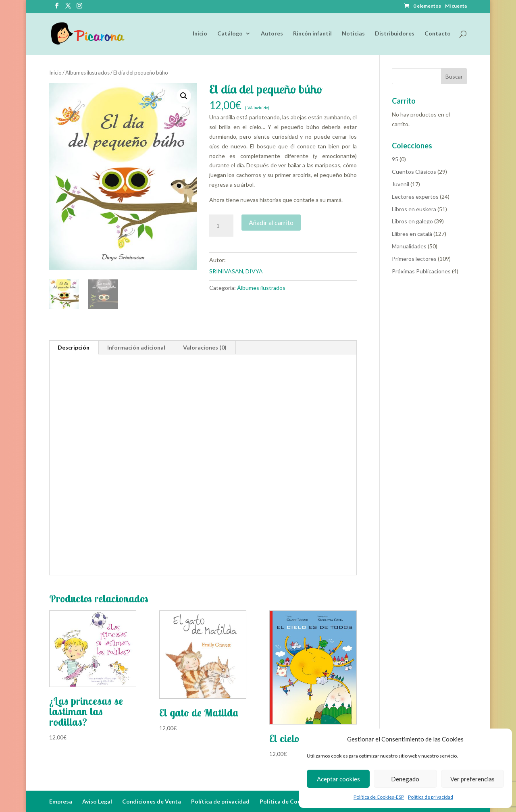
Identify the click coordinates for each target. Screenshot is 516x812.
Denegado (405, 779)
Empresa (61, 801)
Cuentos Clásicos (414, 172)
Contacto (438, 34)
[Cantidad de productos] (221, 226)
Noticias (353, 34)
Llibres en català (412, 234)
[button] (184, 96)
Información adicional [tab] (136, 347)
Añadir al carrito (271, 222)
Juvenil (401, 184)
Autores (272, 34)
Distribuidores (395, 34)
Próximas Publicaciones (421, 271)
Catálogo (230, 34)
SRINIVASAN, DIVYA (236, 271)
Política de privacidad (431, 797)
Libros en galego (412, 221)
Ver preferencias (472, 779)
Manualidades (409, 246)
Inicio (200, 34)
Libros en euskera (414, 209)
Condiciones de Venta (152, 801)
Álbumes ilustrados (87, 73)
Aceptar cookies (338, 779)
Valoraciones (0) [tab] (205, 347)
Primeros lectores (414, 259)
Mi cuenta (456, 6)
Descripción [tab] (74, 347)
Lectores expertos (415, 197)
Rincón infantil (312, 34)
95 (395, 159)
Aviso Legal (97, 801)
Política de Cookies (286, 801)
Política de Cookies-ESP (379, 797)
